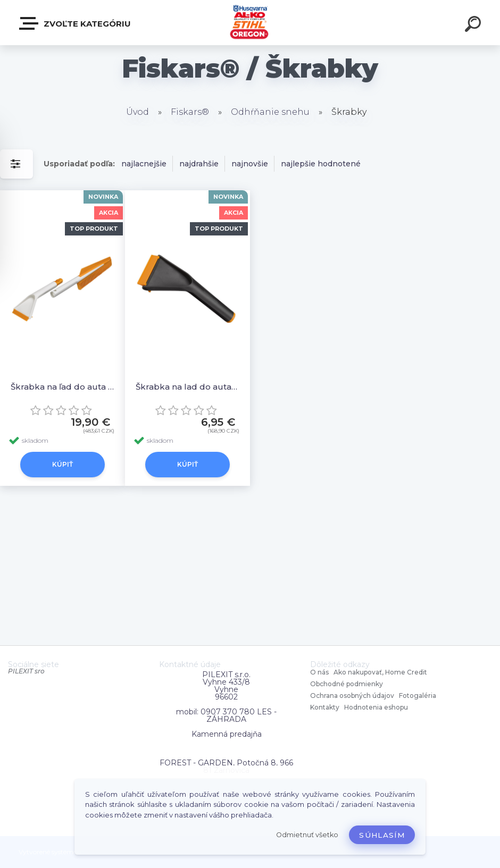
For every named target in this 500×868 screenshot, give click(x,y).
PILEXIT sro (26, 671)
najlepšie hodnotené (321, 164)
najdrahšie (199, 164)
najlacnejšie (144, 164)
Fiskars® (190, 112)
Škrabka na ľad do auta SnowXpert (62, 387)
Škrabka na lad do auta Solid (187, 387)
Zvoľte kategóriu (76, 23)
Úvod (137, 112)
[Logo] (250, 23)
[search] (474, 26)
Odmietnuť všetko (307, 835)
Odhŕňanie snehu (270, 112)
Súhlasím (382, 835)
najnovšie (250, 164)
